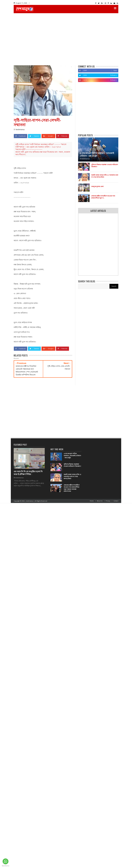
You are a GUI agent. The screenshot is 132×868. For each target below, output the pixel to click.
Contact (116, 501)
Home (92, 501)
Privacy (108, 501)
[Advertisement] (22, 39)
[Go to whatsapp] (6, 861)
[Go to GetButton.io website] (6, 866)
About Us (100, 501)
